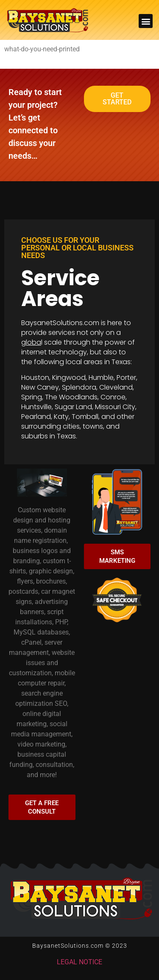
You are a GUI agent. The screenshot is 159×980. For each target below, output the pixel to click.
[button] (146, 21)
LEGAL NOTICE (79, 962)
